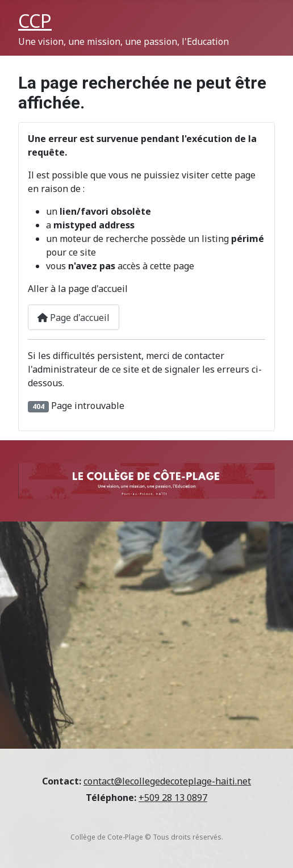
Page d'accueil (74, 318)
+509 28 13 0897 (173, 798)
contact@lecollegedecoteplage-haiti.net (167, 781)
